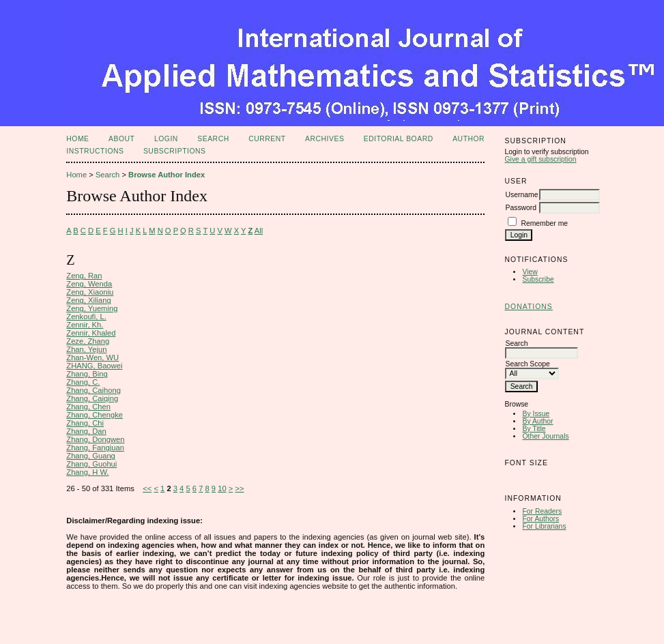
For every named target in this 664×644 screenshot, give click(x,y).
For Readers (542, 511)
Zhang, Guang (91, 456)
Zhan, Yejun (86, 349)
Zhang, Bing (87, 374)
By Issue (536, 414)
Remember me (544, 223)
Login (166, 139)
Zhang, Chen (88, 407)
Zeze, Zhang (88, 341)
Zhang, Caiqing (92, 398)
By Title (534, 429)
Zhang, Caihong (93, 390)
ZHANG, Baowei (94, 366)
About (121, 139)
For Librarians (544, 526)
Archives (324, 139)
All (259, 231)
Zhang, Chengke (95, 415)
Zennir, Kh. (85, 325)
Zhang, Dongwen (95, 439)
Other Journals (545, 436)
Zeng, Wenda (89, 284)
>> (239, 488)
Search (213, 139)
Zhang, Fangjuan (95, 448)
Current (267, 139)
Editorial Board (399, 139)
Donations (528, 307)
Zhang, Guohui (91, 464)
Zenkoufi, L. (86, 317)
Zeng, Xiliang (88, 300)
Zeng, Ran (84, 276)
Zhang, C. (83, 382)
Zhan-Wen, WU (92, 357)
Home (77, 139)
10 (222, 488)
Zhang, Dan (86, 431)
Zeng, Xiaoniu (90, 292)
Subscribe (538, 279)
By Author (537, 421)
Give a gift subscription (540, 159)
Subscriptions (175, 151)
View (530, 272)
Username (521, 195)
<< (147, 488)
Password (521, 208)
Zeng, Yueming (92, 308)
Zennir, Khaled (91, 333)
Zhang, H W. (87, 472)
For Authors (540, 519)
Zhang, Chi (85, 423)
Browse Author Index (167, 175)
